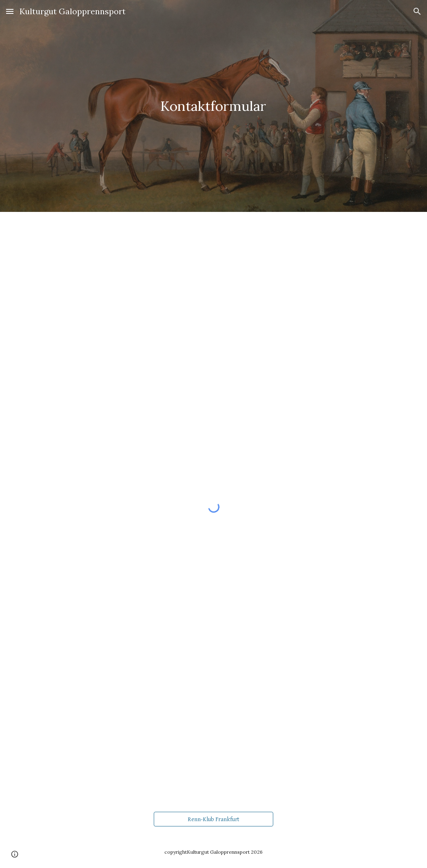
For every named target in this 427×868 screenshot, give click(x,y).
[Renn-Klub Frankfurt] (213, 819)
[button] (10, 11)
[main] (213, 106)
